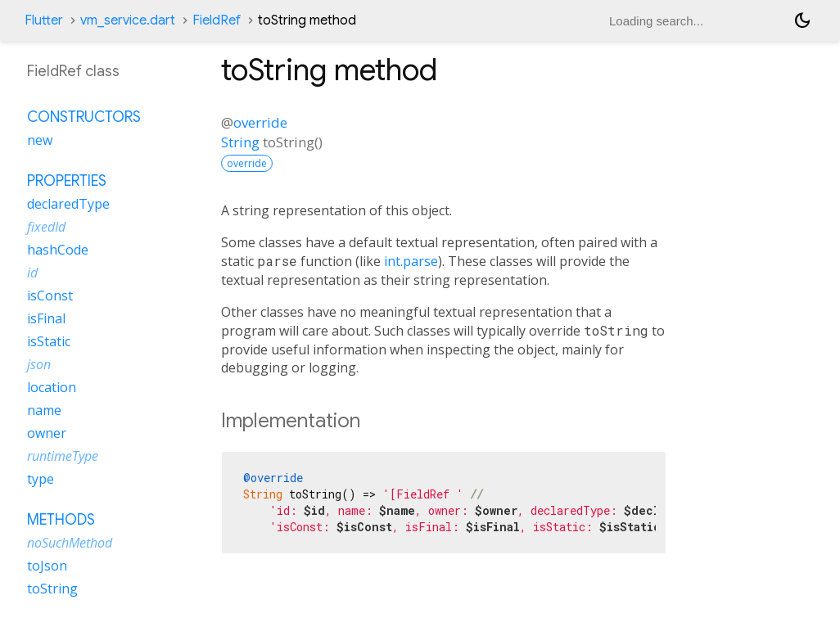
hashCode (58, 250)
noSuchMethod (70, 543)
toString (52, 589)
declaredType (68, 204)
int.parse (411, 261)
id (32, 273)
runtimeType (63, 456)
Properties (67, 181)
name (44, 410)
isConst (50, 295)
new (40, 140)
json (39, 364)
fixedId (46, 227)
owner (47, 433)
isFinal (46, 318)
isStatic (49, 341)
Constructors (84, 117)
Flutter (44, 20)
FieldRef (217, 20)
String (240, 142)
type (41, 479)
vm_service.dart (128, 20)
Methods (61, 520)
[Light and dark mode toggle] (802, 20)
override (260, 122)
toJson (47, 566)
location (52, 387)
